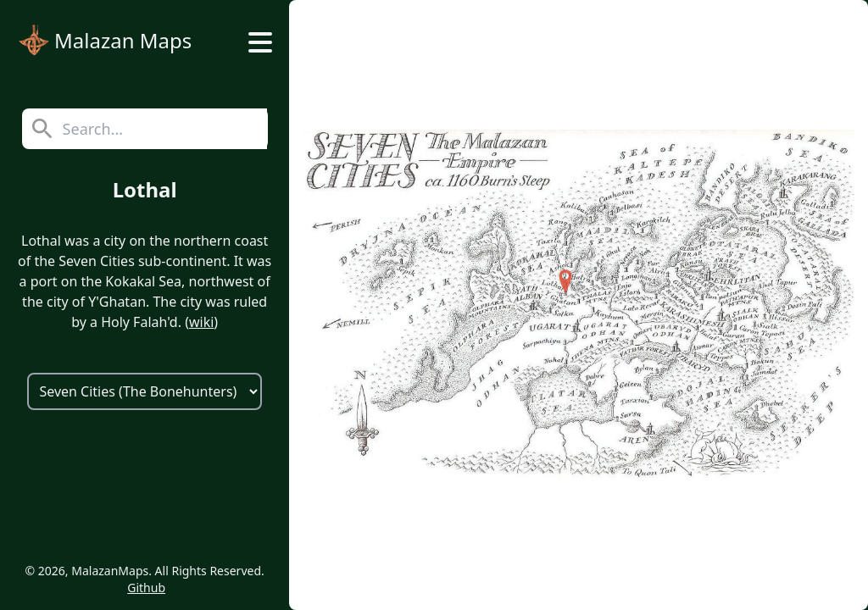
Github (146, 588)
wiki (201, 322)
